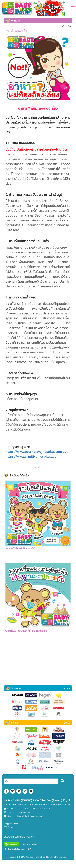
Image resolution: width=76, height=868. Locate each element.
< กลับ (38, 467)
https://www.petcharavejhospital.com (34, 452)
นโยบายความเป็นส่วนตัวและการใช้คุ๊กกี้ (19, 837)
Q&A (6, 831)
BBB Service (9, 827)
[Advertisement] (38, 664)
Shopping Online (11, 824)
